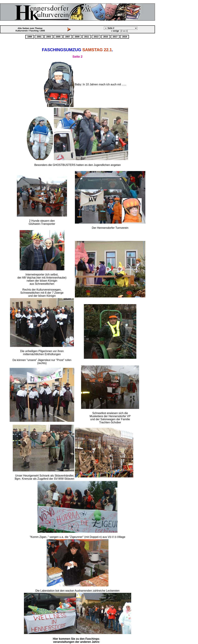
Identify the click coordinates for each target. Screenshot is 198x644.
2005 (58, 37)
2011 (87, 37)
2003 (49, 37)
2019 (125, 37)
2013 (96, 37)
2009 (77, 37)
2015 (106, 37)
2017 (115, 37)
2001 (39, 37)
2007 (68, 37)
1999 (30, 37)
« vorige (115, 31)
